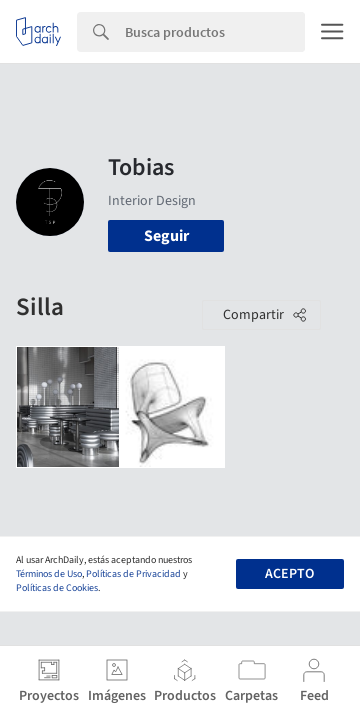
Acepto (289, 574)
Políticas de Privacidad (133, 574)
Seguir (166, 236)
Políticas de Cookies (57, 588)
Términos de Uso (49, 574)
